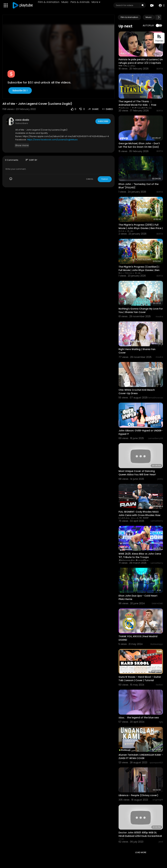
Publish (105, 179)
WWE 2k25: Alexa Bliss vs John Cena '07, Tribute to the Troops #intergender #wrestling (140, 557)
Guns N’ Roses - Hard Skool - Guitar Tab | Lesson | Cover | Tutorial (140, 679)
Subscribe (103, 121)
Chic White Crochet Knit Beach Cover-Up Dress (137, 392)
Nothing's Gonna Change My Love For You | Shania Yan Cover (141, 310)
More (96, 2)
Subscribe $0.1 (20, 90)
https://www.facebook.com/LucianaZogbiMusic (52, 140)
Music (65, 2)
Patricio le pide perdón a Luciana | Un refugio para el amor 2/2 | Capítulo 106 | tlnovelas (141, 63)
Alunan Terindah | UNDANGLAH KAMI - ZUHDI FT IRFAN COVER (141, 757)
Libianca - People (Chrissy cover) (138, 795)
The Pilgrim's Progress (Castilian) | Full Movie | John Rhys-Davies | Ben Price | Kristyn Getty (139, 270)
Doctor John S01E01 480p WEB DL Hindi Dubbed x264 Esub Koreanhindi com (140, 836)
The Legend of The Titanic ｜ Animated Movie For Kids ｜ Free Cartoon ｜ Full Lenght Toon (137, 105)
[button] (161, 5)
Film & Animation (49, 2)
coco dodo (22, 120)
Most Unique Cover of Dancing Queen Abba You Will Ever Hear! (137, 473)
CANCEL (90, 179)
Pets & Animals (80, 2)
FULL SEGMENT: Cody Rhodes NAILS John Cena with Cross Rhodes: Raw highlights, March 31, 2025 (140, 515)
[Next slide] (159, 17)
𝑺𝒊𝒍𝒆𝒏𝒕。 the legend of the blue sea (139, 718)
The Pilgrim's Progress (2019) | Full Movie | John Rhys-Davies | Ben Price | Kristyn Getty (141, 228)
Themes (159, 38)
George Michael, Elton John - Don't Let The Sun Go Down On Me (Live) (139, 145)
